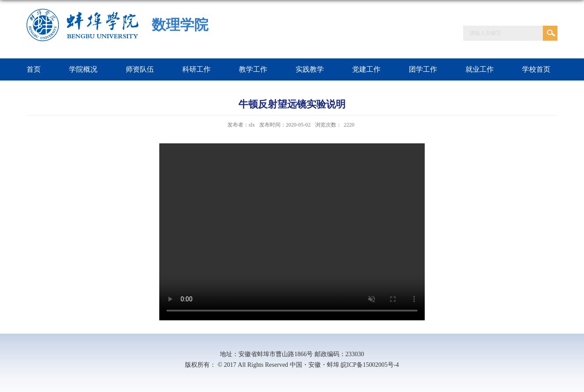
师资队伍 (140, 69)
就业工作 (480, 69)
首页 (34, 69)
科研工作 (196, 69)
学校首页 (536, 69)
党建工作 (366, 69)
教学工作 (253, 69)
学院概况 (83, 69)
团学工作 (423, 69)
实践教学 (310, 69)
